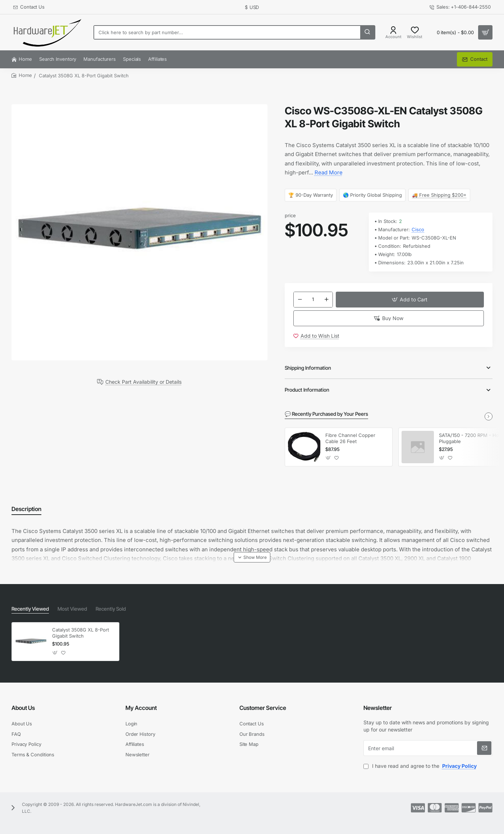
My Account (141, 708)
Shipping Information (308, 368)
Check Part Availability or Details (143, 382)
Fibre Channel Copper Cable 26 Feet (350, 438)
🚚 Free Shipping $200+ (440, 195)
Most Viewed (72, 609)
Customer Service (263, 708)
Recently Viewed (30, 609)
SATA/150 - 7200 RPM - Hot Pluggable (470, 438)
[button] (410, 300)
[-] (300, 300)
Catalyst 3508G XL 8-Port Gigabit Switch (81, 633)
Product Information (307, 390)
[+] (326, 300)
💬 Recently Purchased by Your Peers (326, 414)
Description (26, 509)
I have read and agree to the (421, 766)
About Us (23, 708)
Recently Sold (111, 609)
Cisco (418, 229)
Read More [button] (329, 172)
